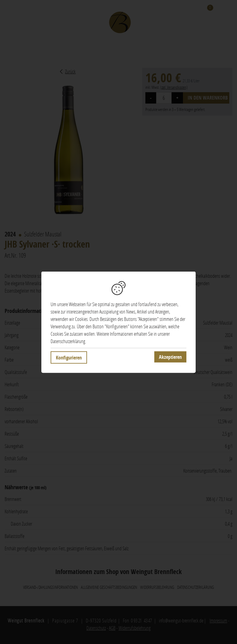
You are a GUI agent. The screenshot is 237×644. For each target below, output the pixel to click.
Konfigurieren (69, 357)
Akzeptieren (170, 357)
